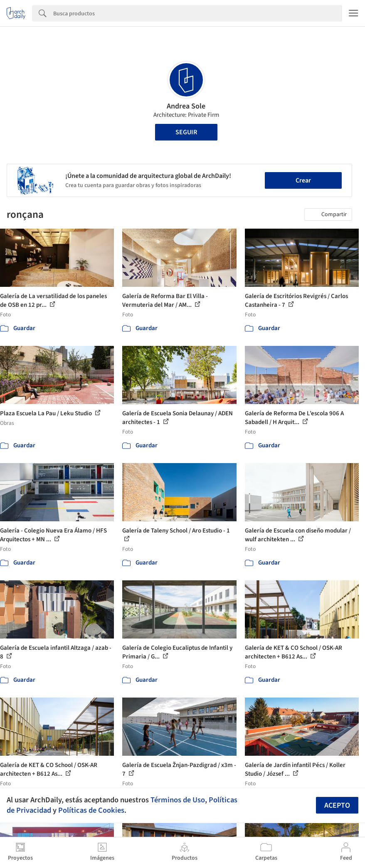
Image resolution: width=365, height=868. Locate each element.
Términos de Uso (178, 800)
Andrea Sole (186, 106)
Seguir (186, 132)
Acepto (337, 805)
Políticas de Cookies (91, 810)
